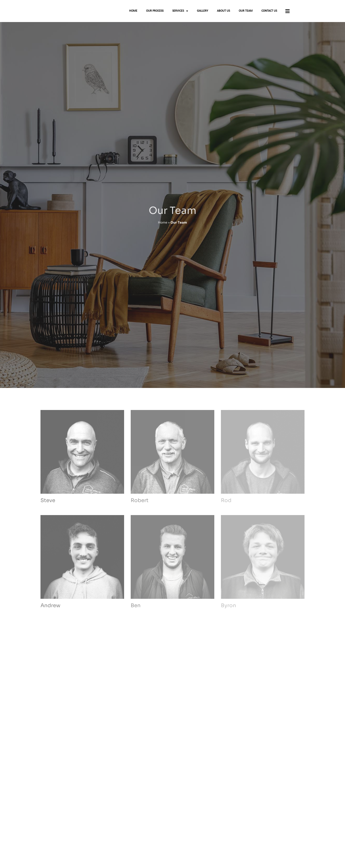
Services (180, 13)
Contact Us (269, 13)
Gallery (203, 13)
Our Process (155, 13)
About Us (223, 13)
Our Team (246, 13)
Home (133, 13)
